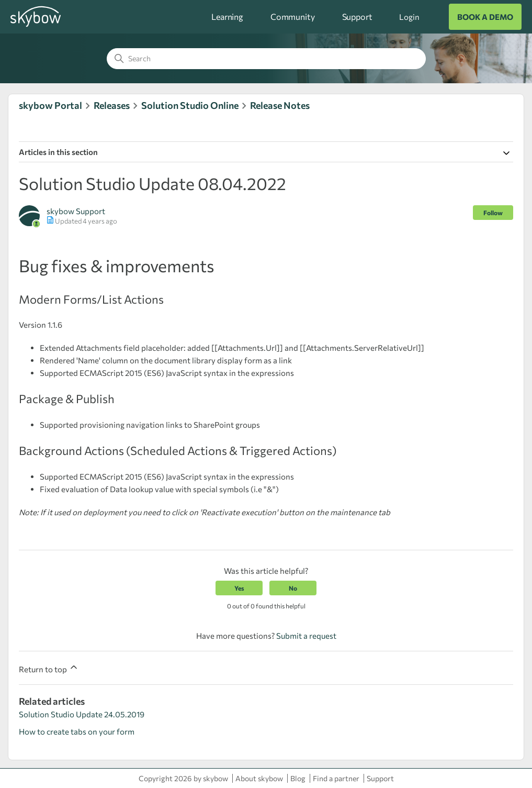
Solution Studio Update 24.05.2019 (82, 714)
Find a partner (336, 778)
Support (357, 16)
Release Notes (280, 105)
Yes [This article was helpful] (239, 588)
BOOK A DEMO (485, 17)
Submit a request (306, 636)
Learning (227, 16)
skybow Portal (50, 105)
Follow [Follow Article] (493, 213)
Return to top (49, 668)
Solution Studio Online (190, 105)
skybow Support (76, 211)
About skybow (259, 778)
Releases (112, 105)
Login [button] (409, 17)
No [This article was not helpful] (293, 588)
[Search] (266, 59)
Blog (298, 778)
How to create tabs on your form (77, 731)
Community (293, 16)
